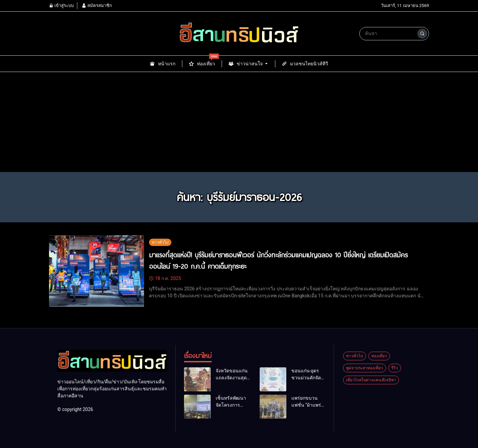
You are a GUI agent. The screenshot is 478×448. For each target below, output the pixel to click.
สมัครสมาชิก (97, 5)
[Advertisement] (239, 122)
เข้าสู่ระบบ (61, 5)
